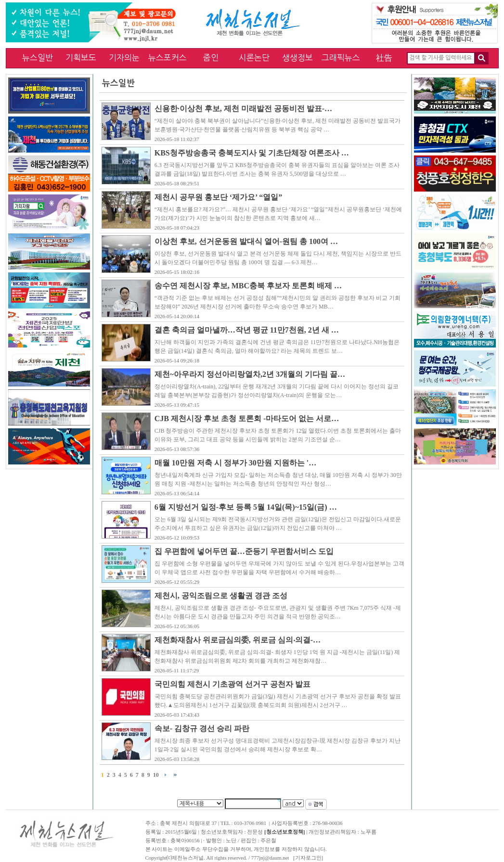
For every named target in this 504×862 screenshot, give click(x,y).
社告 (384, 58)
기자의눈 (124, 58)
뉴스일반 (38, 58)
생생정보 (297, 58)
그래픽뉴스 (341, 58)
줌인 (211, 58)
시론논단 (254, 58)
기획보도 (81, 58)
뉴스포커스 (168, 58)
